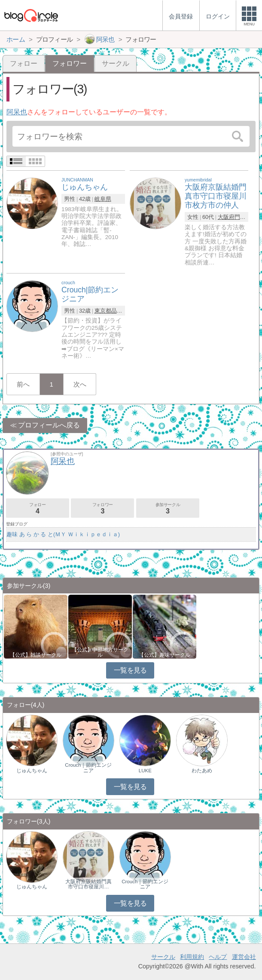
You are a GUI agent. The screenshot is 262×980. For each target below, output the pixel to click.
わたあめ (202, 771)
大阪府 (226, 217)
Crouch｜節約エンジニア (88, 768)
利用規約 (192, 957)
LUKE (145, 771)
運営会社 (244, 957)
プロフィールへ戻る (49, 425)
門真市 (243, 217)
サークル (116, 63)
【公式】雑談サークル (36, 655)
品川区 (120, 311)
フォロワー (102, 508)
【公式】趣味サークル (165, 655)
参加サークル (168, 508)
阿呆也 (17, 112)
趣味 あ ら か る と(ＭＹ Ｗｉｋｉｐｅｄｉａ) (63, 534)
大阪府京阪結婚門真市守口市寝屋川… (88, 884)
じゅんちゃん (32, 771)
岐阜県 (103, 199)
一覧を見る (130, 670)
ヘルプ (218, 957)
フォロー (24, 63)
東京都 (103, 311)
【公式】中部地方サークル (100, 652)
